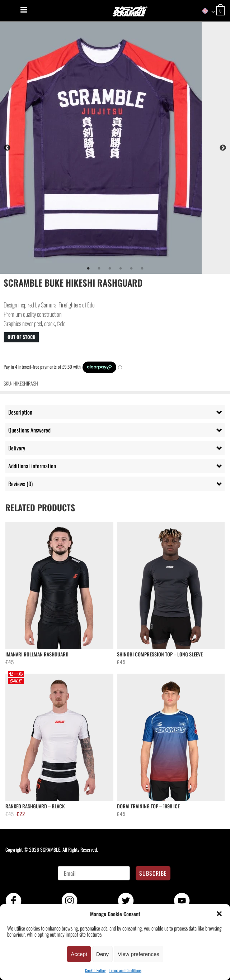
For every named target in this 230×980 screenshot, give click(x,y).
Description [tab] (20, 412)
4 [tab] (121, 269)
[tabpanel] (115, 148)
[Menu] (24, 10)
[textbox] (205, 11)
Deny (102, 954)
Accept (79, 954)
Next (223, 148)
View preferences (139, 954)
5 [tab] (131, 269)
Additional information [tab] (32, 466)
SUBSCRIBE (153, 873)
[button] (219, 914)
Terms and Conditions (125, 970)
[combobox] (205, 11)
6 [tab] (142, 269)
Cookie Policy (95, 970)
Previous (7, 148)
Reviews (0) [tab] (20, 484)
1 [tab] (88, 269)
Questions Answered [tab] (29, 430)
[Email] (94, 873)
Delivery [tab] (17, 448)
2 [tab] (99, 269)
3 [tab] (110, 269)
